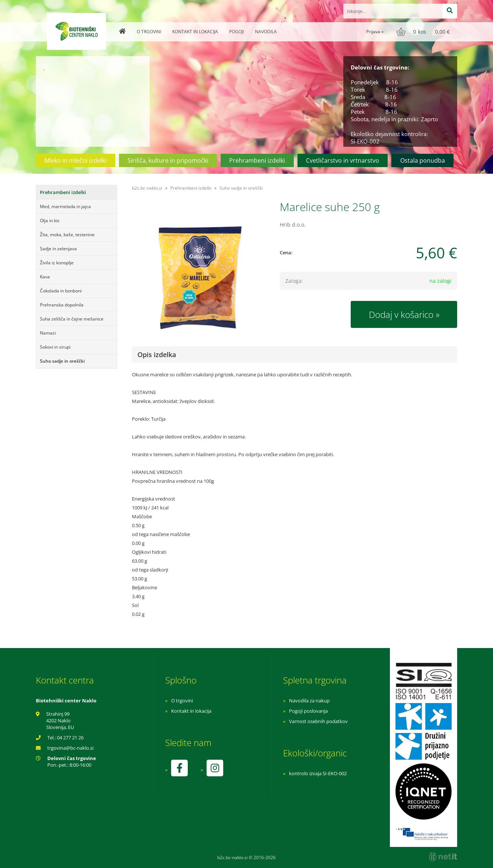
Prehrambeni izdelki (257, 160)
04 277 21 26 (70, 738)
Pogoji (237, 32)
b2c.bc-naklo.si (147, 188)
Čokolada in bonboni (61, 291)
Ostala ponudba (423, 160)
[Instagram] (215, 768)
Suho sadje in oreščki (62, 361)
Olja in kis (50, 221)
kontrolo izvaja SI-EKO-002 (318, 773)
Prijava (375, 32)
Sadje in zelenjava (58, 249)
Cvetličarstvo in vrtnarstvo (343, 160)
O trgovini (149, 32)
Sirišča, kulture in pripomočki (168, 160)
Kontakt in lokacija (195, 32)
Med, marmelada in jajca (65, 206)
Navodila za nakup (309, 701)
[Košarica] (424, 32)
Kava (45, 277)
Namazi (48, 333)
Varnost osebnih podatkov (318, 721)
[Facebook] (179, 768)
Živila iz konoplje (57, 263)
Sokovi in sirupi (55, 347)
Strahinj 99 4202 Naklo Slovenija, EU (60, 720)
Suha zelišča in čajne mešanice (72, 319)
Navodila (266, 32)
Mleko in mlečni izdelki (75, 160)
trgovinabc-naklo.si (70, 748)
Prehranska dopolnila (62, 305)
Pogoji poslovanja (308, 711)
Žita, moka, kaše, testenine (67, 235)
